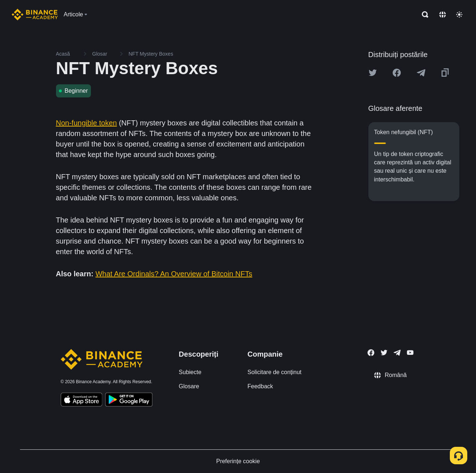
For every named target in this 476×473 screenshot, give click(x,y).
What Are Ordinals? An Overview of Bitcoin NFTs (174, 274)
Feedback (260, 386)
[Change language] (443, 15)
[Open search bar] (423, 15)
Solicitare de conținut (275, 372)
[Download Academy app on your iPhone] (82, 401)
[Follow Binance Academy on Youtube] (410, 352)
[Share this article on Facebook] (397, 73)
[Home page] (35, 15)
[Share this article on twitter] (373, 73)
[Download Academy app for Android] (129, 401)
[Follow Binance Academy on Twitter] (384, 353)
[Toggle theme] (459, 15)
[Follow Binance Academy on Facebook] (371, 353)
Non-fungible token (87, 123)
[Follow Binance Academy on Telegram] (397, 353)
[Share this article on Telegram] (421, 73)
